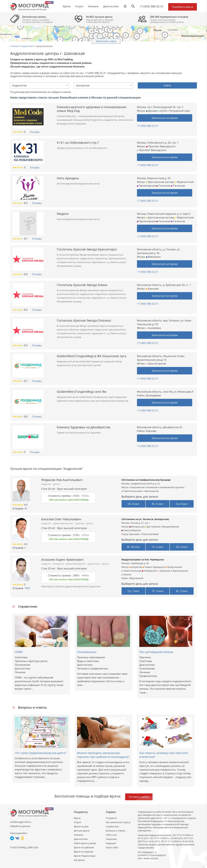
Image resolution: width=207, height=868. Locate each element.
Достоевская (152, 527)
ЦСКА (162, 111)
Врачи (77, 818)
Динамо (152, 111)
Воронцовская (179, 571)
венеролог (59, 564)
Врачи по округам (83, 852)
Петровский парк (179, 111)
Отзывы (35, 132)
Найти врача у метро (85, 843)
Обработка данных (20, 826)
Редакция (111, 843)
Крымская (164, 571)
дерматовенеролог (63, 523)
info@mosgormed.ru (21, 822)
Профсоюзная (174, 567)
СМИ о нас (111, 835)
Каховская (151, 487)
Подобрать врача (183, 7)
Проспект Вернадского (161, 146)
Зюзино (126, 574)
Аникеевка (154, 328)
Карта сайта (112, 847)
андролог (47, 484)
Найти (167, 85)
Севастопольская (131, 491)
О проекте (111, 818)
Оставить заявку (139, 797)
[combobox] (40, 85)
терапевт (80, 523)
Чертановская (150, 491)
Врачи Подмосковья (85, 856)
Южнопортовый (150, 534)
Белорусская (137, 527)
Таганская (163, 186)
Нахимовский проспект (171, 487)
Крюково (153, 289)
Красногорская (156, 364)
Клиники (79, 835)
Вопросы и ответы (116, 831)
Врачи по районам (84, 847)
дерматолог (94, 564)
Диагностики (111, 6)
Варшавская (137, 487)
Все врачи (79, 860)
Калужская (136, 567)
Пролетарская (146, 186)
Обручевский (136, 578)
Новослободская (131, 530)
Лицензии (111, 839)
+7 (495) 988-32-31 (152, 6)
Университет (150, 571)
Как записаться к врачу (118, 822)
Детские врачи (82, 831)
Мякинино (153, 257)
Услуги (77, 822)
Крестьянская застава (160, 182)
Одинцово (134, 534)
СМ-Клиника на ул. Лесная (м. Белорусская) (145, 519)
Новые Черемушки (154, 567)
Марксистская (184, 182)
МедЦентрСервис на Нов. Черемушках (143, 560)
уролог (56, 484)
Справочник (112, 826)
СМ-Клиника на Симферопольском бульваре (146, 480)
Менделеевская (170, 527)
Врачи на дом (81, 826)
